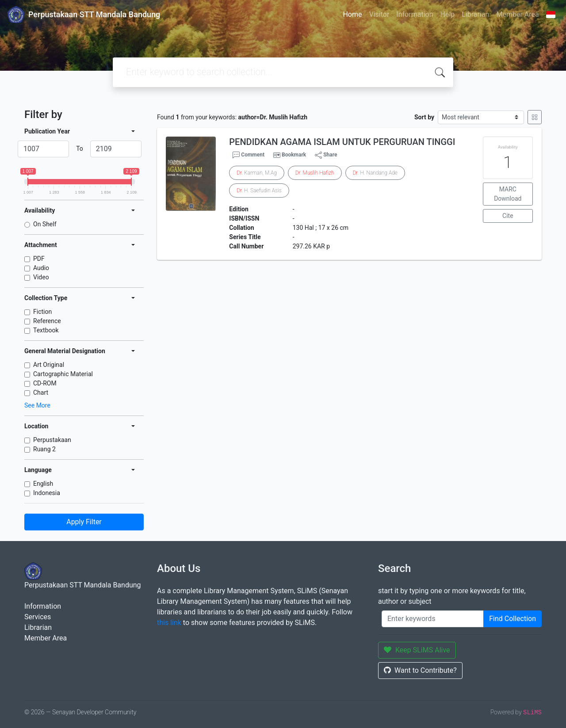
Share (326, 155)
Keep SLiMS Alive (417, 650)
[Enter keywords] (433, 619)
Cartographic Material (63, 374)
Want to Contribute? (420, 670)
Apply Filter (84, 522)
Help (447, 14)
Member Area (517, 14)
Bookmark (294, 155)
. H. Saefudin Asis (259, 191)
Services (38, 617)
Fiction (42, 312)
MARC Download (508, 194)
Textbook (46, 330)
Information (415, 14)
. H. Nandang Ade (375, 173)
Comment (249, 155)
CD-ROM (45, 383)
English (43, 484)
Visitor (379, 14)
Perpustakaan (52, 440)
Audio (41, 268)
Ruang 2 (44, 449)
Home (352, 14)
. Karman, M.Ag (257, 173)
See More (37, 405)
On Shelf (45, 224)
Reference (47, 321)
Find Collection (512, 619)
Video (41, 277)
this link (169, 623)
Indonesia (47, 493)
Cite (508, 216)
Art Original (49, 365)
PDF (39, 259)
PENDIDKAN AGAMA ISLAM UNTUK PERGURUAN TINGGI (342, 142)
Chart (41, 393)
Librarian (475, 14)
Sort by (424, 117)
